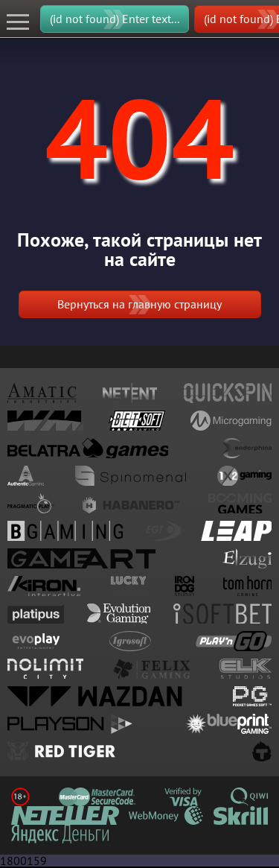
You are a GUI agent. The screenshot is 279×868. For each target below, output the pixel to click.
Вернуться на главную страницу (139, 304)
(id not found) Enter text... (115, 19)
